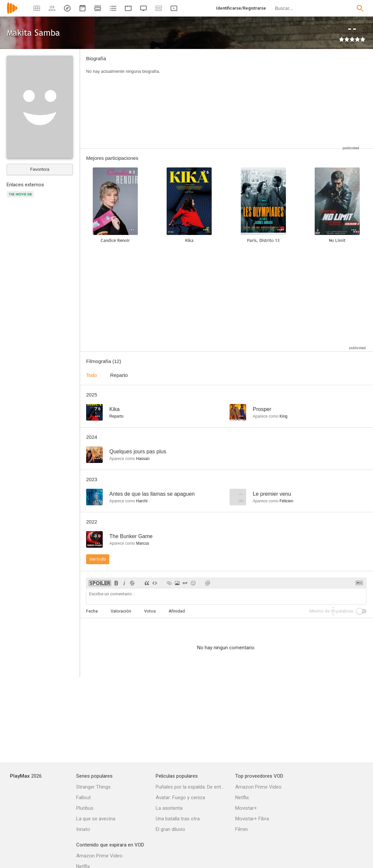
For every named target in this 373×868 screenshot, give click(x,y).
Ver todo (98, 559)
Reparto (119, 375)
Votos (150, 611)
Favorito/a (40, 169)
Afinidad (177, 611)
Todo (92, 375)
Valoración (121, 611)
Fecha (92, 611)
